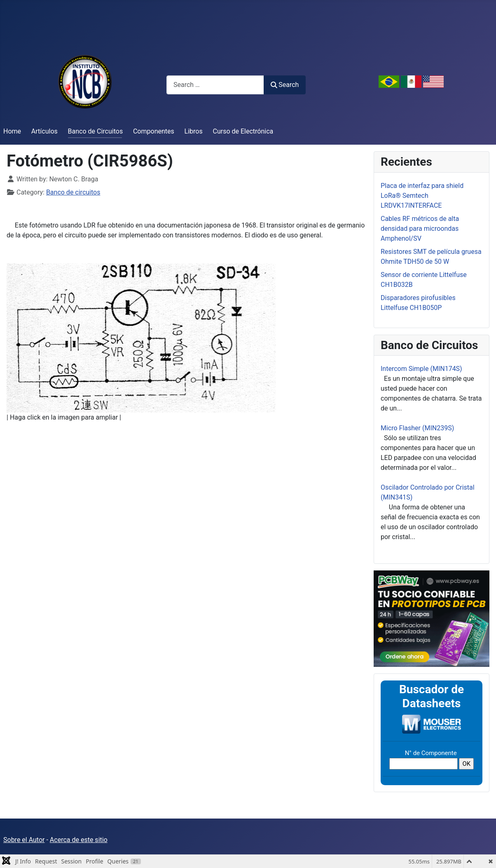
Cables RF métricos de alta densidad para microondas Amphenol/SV (420, 229)
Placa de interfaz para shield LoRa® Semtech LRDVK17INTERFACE (422, 196)
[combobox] (215, 85)
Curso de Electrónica (243, 131)
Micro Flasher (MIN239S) (417, 428)
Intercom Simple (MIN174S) (421, 369)
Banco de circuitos (73, 192)
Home (12, 131)
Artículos (44, 131)
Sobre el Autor (24, 840)
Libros (194, 131)
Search (285, 85)
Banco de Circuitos (96, 131)
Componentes (154, 131)
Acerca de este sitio (79, 840)
